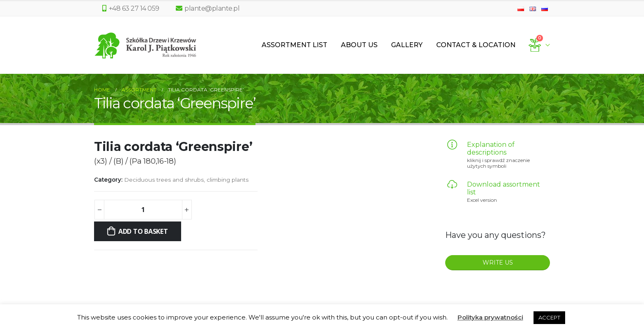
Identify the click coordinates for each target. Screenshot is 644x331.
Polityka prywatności (490, 317)
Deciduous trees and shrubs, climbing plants (186, 180)
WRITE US (498, 263)
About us (359, 45)
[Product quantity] (143, 210)
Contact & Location (476, 45)
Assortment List (294, 45)
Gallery (407, 45)
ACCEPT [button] (549, 317)
